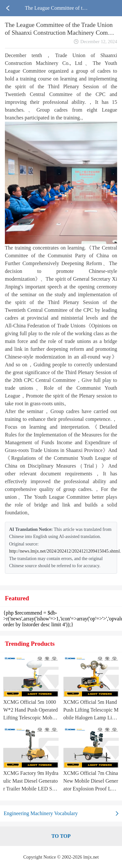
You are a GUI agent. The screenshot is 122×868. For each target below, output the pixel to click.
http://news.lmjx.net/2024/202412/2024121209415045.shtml (64, 551)
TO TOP (61, 836)
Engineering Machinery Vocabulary (41, 813)
